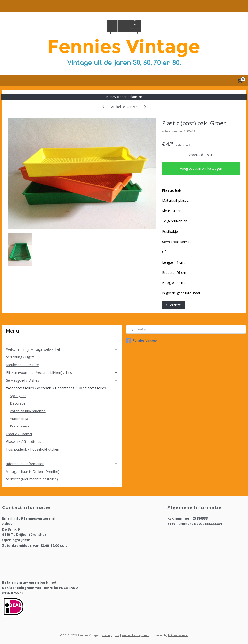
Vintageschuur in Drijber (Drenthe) (33, 471)
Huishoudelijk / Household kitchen (62, 449)
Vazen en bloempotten (28, 411)
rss (117, 635)
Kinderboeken (21, 426)
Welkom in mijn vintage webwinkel (62, 349)
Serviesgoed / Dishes (62, 380)
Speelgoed (18, 396)
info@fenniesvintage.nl (34, 518)
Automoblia (19, 419)
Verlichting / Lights (62, 357)
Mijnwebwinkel (178, 635)
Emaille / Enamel (19, 434)
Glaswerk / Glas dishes (24, 441)
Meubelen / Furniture (22, 365)
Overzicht (173, 305)
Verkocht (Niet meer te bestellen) (32, 479)
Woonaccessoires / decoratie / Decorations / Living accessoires (62, 388)
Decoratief (18, 403)
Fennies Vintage (141, 341)
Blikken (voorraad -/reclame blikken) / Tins (62, 373)
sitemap (107, 635)
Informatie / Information (62, 464)
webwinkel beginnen (136, 635)
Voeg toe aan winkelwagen (201, 168)
